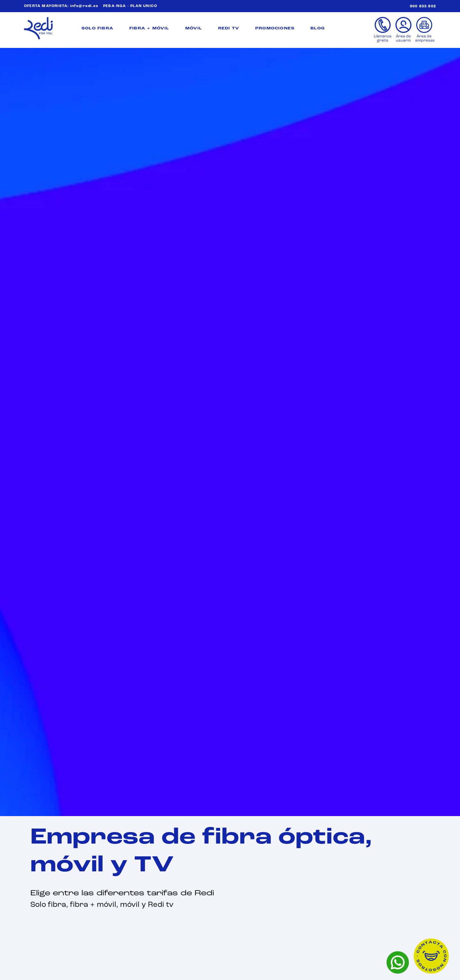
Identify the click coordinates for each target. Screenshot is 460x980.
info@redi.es (84, 6)
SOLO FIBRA (97, 28)
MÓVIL (194, 28)
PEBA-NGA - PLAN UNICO (130, 6)
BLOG (318, 28)
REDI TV (229, 28)
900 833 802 (423, 6)
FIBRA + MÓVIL (149, 28)
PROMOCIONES (275, 28)
